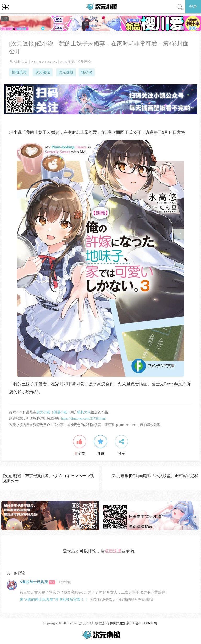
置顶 (52, 582)
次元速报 (43, 72)
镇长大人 (21, 62)
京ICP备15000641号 (142, 623)
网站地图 (118, 623)
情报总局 (19, 72)
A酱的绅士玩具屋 (34, 582)
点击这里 (113, 551)
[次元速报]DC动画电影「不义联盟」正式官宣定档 (155, 476)
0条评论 (85, 62)
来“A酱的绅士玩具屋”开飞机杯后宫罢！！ (54, 599)
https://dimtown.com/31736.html (83, 418)
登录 (193, 7)
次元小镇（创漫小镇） (53, 412)
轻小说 (87, 72)
